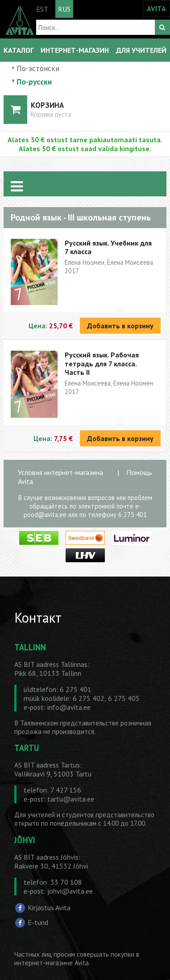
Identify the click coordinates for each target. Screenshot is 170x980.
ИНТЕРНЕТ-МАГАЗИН (75, 50)
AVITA (156, 8)
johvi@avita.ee (70, 891)
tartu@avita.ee (71, 799)
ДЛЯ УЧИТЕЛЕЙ (141, 50)
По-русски (34, 82)
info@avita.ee (69, 707)
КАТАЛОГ (19, 50)
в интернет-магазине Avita (77, 959)
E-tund (38, 922)
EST (42, 9)
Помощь (139, 472)
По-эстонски (38, 68)
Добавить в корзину (120, 326)
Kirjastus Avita (49, 907)
